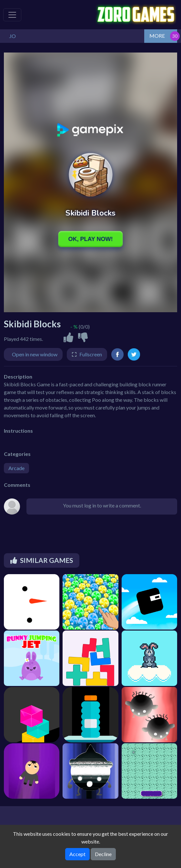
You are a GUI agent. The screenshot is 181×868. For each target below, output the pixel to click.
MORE (157, 36)
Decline (103, 854)
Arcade (16, 468)
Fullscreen (91, 354)
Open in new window (35, 354)
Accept (77, 854)
